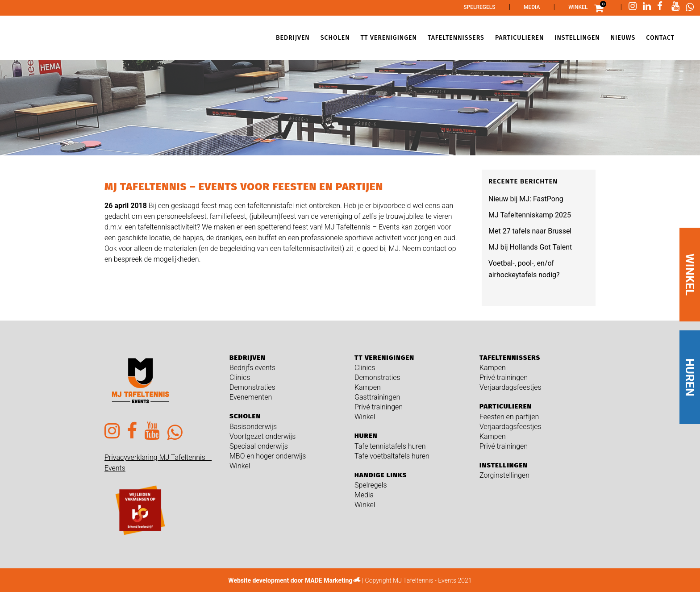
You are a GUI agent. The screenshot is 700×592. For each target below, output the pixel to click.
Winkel (578, 7)
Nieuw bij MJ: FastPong (526, 199)
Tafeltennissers (510, 358)
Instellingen (504, 465)
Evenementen (251, 397)
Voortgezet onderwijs (262, 436)
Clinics (240, 377)
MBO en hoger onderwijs (268, 456)
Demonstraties (252, 387)
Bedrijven (248, 358)
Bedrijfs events (252, 368)
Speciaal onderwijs (259, 446)
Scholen (245, 416)
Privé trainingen (379, 407)
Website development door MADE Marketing (290, 580)
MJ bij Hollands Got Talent (530, 247)
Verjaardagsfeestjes (510, 387)
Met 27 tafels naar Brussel (530, 231)
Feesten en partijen (509, 417)
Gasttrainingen (377, 397)
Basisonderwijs (253, 427)
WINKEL (690, 275)
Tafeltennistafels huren (390, 446)
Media (532, 7)
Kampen (368, 387)
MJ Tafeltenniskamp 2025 (530, 215)
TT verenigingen (384, 358)
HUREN (690, 377)
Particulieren (506, 406)
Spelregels (479, 7)
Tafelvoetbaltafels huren (392, 456)
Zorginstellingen (504, 475)
